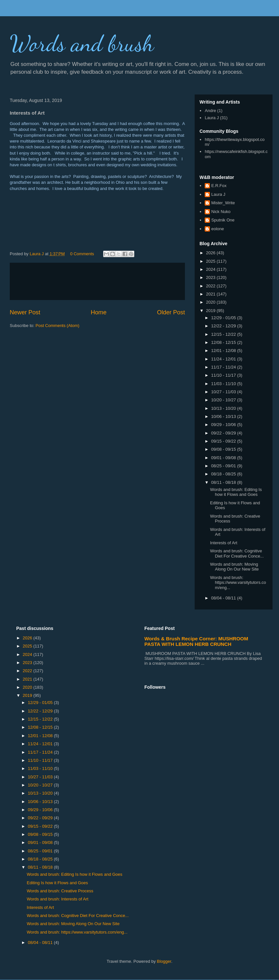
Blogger (164, 961)
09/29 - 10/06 (224, 425)
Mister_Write (223, 203)
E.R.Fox (219, 186)
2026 (211, 253)
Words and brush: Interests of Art (57, 899)
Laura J (212, 118)
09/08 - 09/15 (224, 449)
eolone (218, 229)
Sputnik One (223, 220)
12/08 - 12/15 (224, 342)
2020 (211, 302)
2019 (211, 311)
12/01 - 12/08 (224, 351)
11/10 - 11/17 (224, 375)
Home (99, 312)
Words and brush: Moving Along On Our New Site (234, 567)
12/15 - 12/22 (224, 334)
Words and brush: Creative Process (60, 891)
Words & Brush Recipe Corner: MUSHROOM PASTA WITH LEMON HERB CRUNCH (196, 641)
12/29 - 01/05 (224, 318)
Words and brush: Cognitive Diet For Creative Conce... (237, 553)
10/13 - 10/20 (224, 408)
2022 (211, 286)
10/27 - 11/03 (224, 392)
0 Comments (82, 254)
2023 (211, 277)
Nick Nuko (221, 212)
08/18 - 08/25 (224, 474)
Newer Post (25, 312)
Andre (210, 111)
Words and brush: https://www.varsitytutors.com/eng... (238, 583)
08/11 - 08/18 (224, 482)
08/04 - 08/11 (224, 598)
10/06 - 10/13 (224, 416)
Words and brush (82, 44)
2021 (211, 294)
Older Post (171, 312)
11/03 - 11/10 (224, 384)
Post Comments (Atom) (58, 326)
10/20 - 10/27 (224, 400)
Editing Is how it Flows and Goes (57, 883)
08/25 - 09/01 (224, 466)
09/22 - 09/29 (224, 433)
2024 (211, 269)
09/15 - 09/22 (224, 441)
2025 (211, 261)
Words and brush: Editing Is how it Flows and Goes (236, 492)
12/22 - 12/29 (224, 326)
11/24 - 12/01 (224, 359)
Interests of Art (224, 543)
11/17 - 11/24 (224, 367)
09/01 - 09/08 (224, 458)
